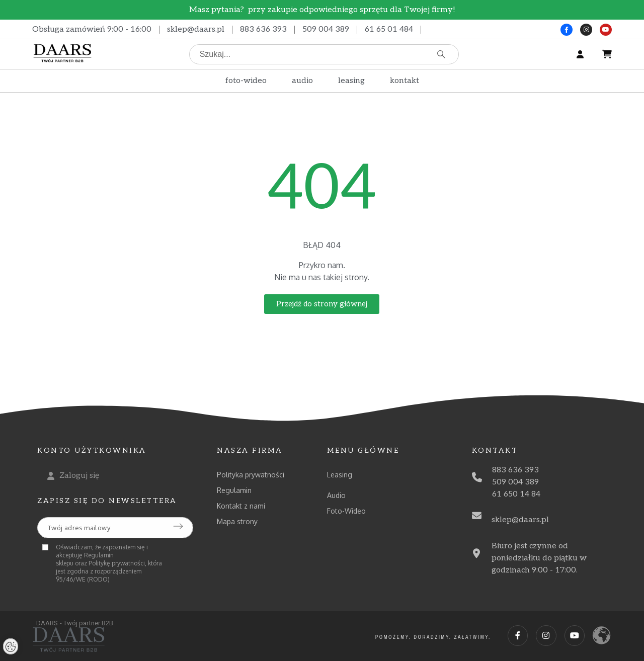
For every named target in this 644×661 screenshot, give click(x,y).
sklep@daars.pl (196, 29)
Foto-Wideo (346, 511)
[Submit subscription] (178, 526)
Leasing (340, 475)
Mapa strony (237, 521)
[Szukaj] (324, 54)
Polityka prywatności (251, 475)
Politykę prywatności (117, 563)
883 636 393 (263, 29)
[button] (322, 304)
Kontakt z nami (241, 506)
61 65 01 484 (389, 29)
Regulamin (234, 490)
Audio (336, 495)
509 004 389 (326, 29)
